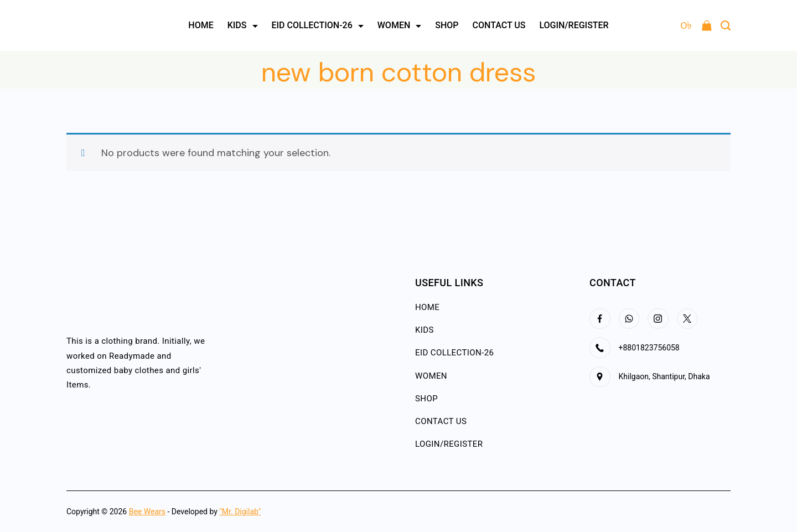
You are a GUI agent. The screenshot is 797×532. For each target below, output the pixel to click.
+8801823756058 (649, 348)
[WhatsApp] (629, 319)
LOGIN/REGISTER (574, 25)
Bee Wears (147, 512)
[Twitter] (687, 319)
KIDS (243, 25)
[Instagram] (658, 319)
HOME (201, 25)
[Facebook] (600, 319)
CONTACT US (499, 25)
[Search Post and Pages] (726, 25)
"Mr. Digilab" (240, 512)
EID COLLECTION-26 (318, 25)
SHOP (447, 25)
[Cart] (696, 26)
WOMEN (400, 25)
